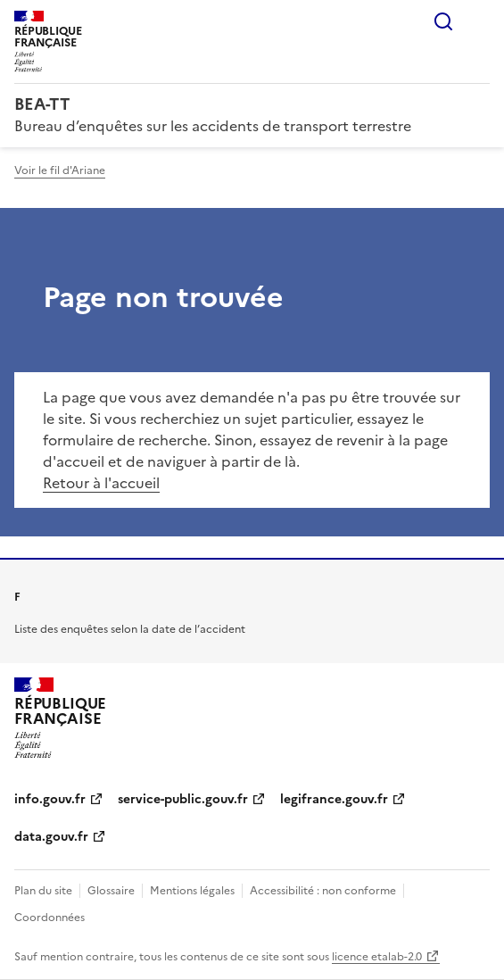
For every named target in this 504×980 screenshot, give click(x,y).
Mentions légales (192, 891)
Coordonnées (50, 918)
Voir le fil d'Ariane (60, 170)
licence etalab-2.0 (377, 957)
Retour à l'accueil (101, 483)
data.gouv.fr (51, 837)
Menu (479, 21)
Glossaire (111, 891)
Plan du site (43, 891)
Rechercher (443, 21)
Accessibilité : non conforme (323, 891)
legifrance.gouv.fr (334, 799)
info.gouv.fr (50, 799)
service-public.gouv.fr (183, 799)
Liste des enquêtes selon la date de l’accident (130, 629)
